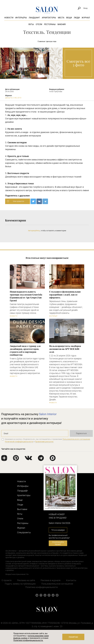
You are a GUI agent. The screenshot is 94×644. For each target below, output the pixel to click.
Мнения (62, 24)
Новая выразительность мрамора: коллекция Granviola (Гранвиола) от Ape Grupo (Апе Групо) (26, 296)
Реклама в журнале (51, 580)
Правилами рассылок (44, 442)
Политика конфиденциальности (41, 587)
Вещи (69, 18)
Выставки (22, 509)
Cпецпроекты (24, 532)
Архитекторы (49, 18)
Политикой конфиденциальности (19, 442)
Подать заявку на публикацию (20, 584)
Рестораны (50, 24)
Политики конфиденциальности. (28, 640)
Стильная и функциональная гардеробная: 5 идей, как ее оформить (65, 295)
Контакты (71, 580)
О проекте (7, 580)
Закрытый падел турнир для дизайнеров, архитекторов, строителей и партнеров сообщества (25, 350)
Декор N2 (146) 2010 (13, 98)
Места (61, 18)
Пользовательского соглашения (76, 439)
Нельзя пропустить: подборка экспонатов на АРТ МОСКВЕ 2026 (65, 349)
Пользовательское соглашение (57, 584)
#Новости (14, 316)
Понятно (73, 637)
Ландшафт (34, 18)
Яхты (31, 24)
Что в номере (58, 530)
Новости (9, 18)
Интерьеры (21, 18)
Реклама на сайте (26, 580)
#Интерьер (53, 316)
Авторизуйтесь (34, 231)
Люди (77, 18)
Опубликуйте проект (58, 543)
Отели (39, 24)
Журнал (86, 18)
